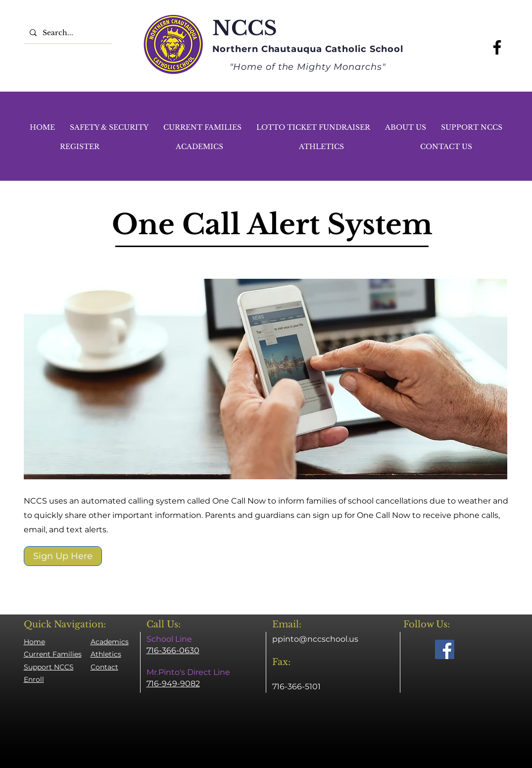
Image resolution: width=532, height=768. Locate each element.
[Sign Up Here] (63, 556)
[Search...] (67, 32)
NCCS (245, 28)
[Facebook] (497, 47)
